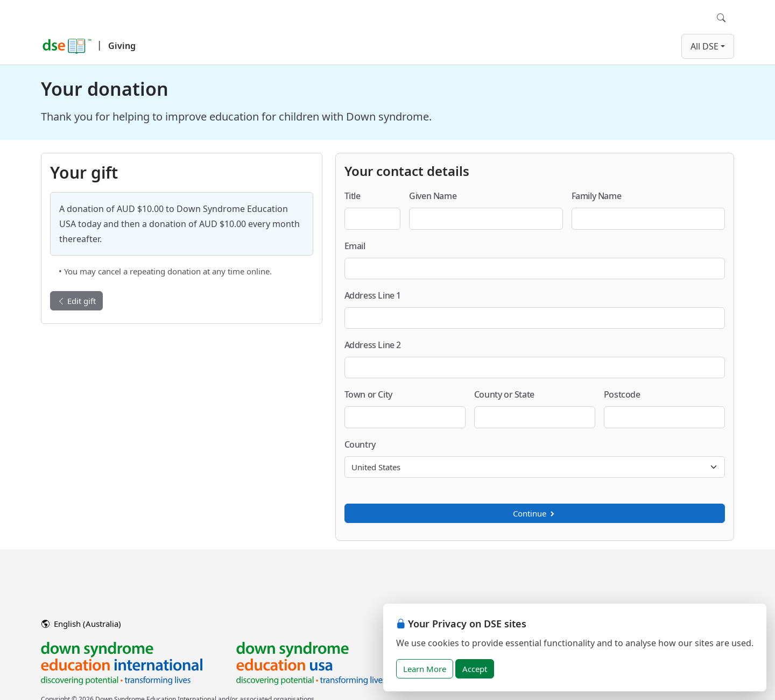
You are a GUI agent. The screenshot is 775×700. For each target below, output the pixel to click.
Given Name (433, 196)
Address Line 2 (373, 345)
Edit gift (76, 301)
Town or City (368, 394)
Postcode (622, 394)
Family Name (597, 196)
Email (355, 246)
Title (353, 196)
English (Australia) (81, 624)
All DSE (704, 46)
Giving (122, 46)
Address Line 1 (373, 295)
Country (360, 444)
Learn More (425, 669)
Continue (534, 513)
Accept (475, 669)
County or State (504, 394)
